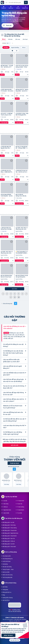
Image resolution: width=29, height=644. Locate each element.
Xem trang (6, 484)
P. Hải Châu (5, 504)
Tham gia (9, 25)
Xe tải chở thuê (6, 561)
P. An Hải (5, 501)
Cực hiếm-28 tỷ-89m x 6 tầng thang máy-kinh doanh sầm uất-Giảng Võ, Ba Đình (22, 228)
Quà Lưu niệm (6, 572)
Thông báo (5, 589)
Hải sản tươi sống (7, 567)
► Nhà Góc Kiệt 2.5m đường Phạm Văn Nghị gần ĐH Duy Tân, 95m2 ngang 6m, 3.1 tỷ (6, 228)
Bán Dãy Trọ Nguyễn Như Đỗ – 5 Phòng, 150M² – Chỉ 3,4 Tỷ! (22, 147)
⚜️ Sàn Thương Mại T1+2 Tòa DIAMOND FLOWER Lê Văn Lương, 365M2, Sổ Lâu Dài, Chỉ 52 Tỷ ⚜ (22, 252)
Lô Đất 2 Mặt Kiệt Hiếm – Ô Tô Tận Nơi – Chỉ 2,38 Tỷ (7, 90)
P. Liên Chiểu (6, 513)
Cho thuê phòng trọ (8, 559)
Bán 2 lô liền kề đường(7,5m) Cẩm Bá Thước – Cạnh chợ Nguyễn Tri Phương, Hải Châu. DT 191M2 (22, 195)
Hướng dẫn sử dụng (8, 598)
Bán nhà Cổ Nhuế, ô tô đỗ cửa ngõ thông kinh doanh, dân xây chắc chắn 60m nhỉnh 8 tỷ (22, 276)
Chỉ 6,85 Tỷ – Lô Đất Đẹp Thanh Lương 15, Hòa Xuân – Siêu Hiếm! (7, 114)
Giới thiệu (5, 587)
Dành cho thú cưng (7, 575)
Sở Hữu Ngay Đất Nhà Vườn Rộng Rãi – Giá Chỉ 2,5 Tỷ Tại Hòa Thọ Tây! (7, 195)
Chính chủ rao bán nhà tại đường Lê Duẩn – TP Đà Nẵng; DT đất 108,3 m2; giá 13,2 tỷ (22, 66)
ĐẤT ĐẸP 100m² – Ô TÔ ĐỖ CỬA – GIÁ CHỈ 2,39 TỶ (7, 66)
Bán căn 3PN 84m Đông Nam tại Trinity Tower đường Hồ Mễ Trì (6, 276)
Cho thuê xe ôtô (7, 556)
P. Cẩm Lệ (5, 507)
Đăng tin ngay (8, 635)
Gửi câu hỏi (15, 445)
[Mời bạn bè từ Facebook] (14, 469)
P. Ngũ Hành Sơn (7, 510)
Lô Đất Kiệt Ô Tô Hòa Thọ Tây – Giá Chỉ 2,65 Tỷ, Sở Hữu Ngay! (22, 171)
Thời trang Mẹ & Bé (7, 577)
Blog (4, 595)
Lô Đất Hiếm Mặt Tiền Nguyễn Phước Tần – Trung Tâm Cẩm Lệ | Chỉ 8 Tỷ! (7, 147)
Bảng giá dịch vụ (7, 592)
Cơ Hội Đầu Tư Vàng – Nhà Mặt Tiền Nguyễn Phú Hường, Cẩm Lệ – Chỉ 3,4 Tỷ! (22, 114)
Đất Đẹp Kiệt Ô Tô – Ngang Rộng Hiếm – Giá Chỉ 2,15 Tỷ (22, 90)
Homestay (5, 564)
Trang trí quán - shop (8, 569)
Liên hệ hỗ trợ (6, 600)
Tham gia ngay (15, 463)
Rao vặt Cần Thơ (15, 640)
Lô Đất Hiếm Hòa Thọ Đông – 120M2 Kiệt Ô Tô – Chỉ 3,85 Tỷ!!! (7, 171)
